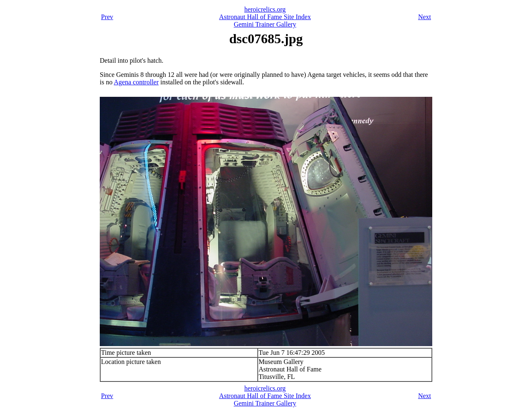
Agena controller (136, 82)
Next (425, 17)
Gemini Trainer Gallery (265, 24)
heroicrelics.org (265, 9)
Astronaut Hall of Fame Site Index (265, 17)
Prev (107, 17)
